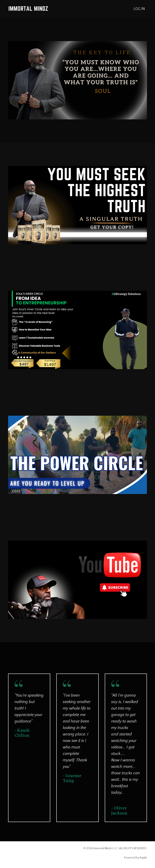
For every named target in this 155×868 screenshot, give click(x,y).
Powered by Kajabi (136, 858)
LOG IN (139, 9)
